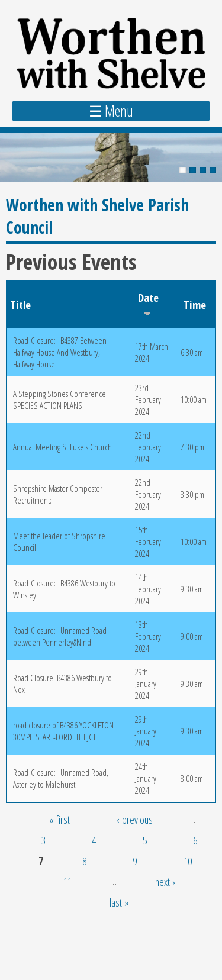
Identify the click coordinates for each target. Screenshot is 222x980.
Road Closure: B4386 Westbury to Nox (62, 684)
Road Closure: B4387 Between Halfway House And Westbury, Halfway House (60, 352)
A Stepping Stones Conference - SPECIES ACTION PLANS (62, 399)
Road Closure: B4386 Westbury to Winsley (64, 589)
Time (195, 304)
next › (165, 881)
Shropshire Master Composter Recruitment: (58, 494)
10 (188, 861)
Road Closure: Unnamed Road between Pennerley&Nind (60, 636)
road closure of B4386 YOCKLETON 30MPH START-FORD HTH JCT (63, 731)
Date (148, 304)
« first (59, 819)
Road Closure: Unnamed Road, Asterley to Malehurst (61, 778)
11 (67, 881)
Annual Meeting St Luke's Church (62, 447)
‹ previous (135, 819)
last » (119, 902)
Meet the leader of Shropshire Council (59, 541)
